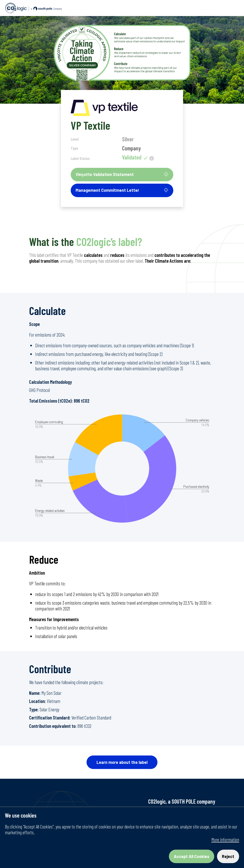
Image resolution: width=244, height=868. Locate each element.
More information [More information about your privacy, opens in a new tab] (225, 840)
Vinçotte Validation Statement (122, 174)
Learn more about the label (122, 762)
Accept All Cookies (192, 856)
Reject (228, 856)
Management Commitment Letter (122, 190)
